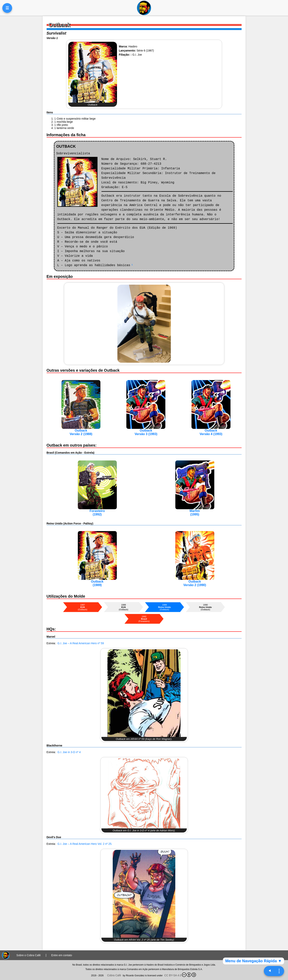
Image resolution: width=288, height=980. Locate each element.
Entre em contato (62, 955)
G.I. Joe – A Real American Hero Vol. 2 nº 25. (85, 844)
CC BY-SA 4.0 (180, 975)
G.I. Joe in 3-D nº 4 (69, 752)
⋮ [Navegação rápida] (279, 971)
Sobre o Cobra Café (29, 955)
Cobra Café (114, 975)
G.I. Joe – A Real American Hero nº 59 (81, 643)
